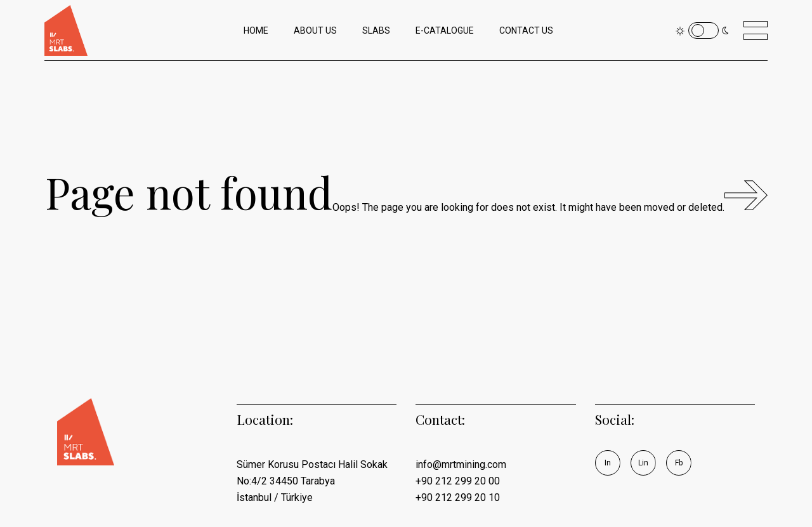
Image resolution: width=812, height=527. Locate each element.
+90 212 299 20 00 (458, 481)
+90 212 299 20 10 (458, 497)
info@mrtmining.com (461, 464)
